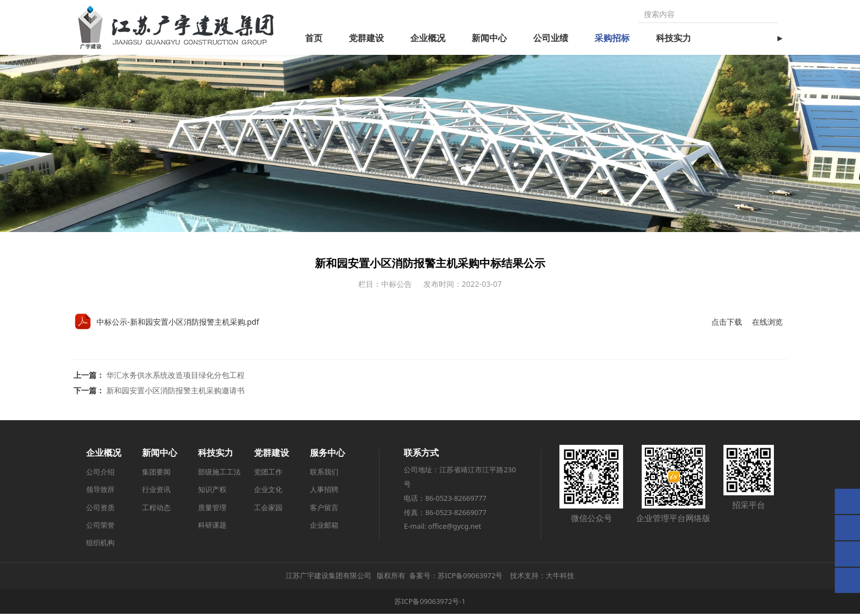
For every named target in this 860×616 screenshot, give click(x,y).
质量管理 (212, 510)
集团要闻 (156, 474)
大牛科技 (560, 578)
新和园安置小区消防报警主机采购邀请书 (176, 392)
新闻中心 (489, 38)
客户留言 (324, 510)
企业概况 (428, 38)
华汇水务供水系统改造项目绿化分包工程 (176, 377)
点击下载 (727, 324)
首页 (314, 38)
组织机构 (100, 545)
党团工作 (268, 474)
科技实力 (674, 38)
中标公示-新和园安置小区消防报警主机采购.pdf (178, 324)
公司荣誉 (100, 527)
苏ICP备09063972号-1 (430, 603)
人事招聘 (324, 491)
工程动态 (156, 510)
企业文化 (268, 491)
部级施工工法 (219, 474)
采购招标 (612, 38)
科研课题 (212, 527)
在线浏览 (767, 324)
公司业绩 (551, 38)
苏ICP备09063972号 (470, 578)
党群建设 (366, 38)
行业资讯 (156, 491)
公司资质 (100, 510)
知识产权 (212, 491)
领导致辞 (100, 491)
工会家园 (268, 510)
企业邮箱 (324, 527)
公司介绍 (100, 474)
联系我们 (324, 474)
